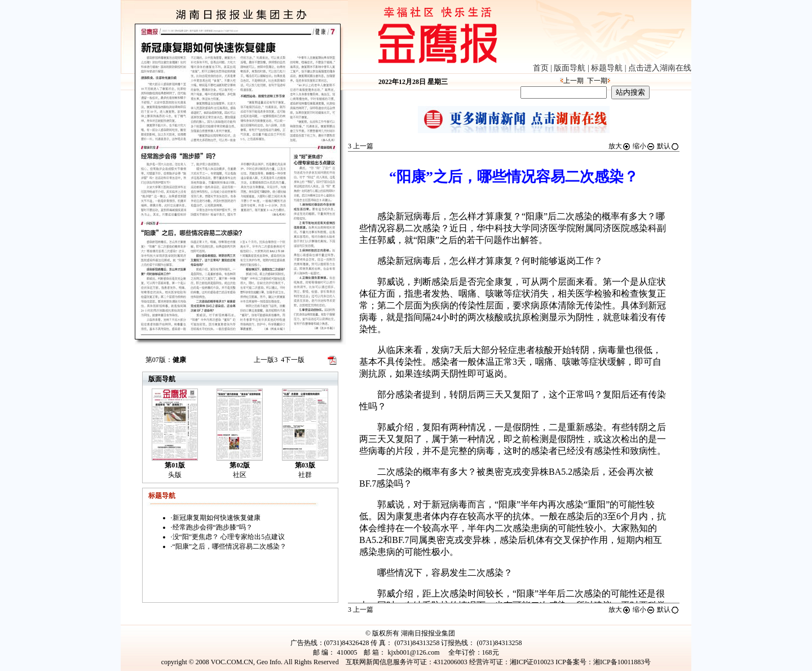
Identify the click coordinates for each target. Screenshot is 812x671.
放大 (620, 146)
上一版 (266, 360)
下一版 (293, 360)
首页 (541, 68)
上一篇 (361, 146)
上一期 (573, 81)
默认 (668, 146)
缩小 (644, 146)
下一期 (597, 81)
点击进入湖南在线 (660, 68)
